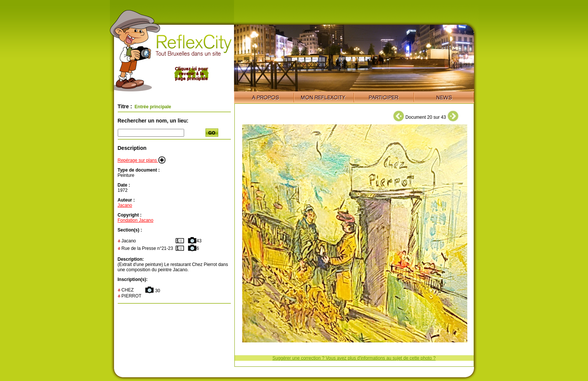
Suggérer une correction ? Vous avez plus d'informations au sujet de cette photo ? (354, 358)
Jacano (125, 205)
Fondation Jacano (136, 220)
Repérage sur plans (142, 160)
